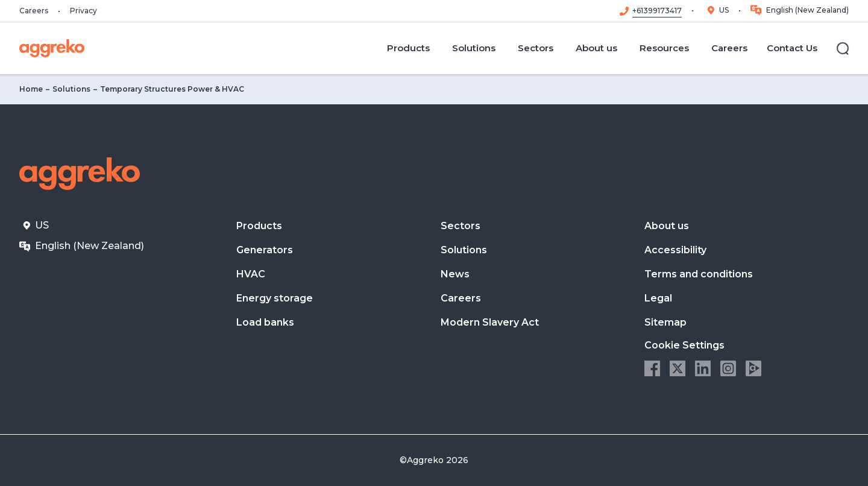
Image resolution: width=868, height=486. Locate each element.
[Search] (843, 48)
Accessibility (675, 250)
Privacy (83, 11)
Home (31, 89)
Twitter (678, 368)
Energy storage (275, 298)
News (455, 274)
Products (259, 226)
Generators (265, 250)
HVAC (251, 274)
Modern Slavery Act (490, 322)
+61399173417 (657, 11)
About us (667, 226)
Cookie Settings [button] (684, 345)
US (724, 10)
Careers (34, 11)
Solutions (71, 89)
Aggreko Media (753, 368)
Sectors (461, 226)
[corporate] (52, 48)
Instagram (728, 368)
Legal (658, 298)
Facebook (652, 368)
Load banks (265, 322)
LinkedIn (703, 368)
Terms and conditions (699, 274)
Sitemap (665, 322)
